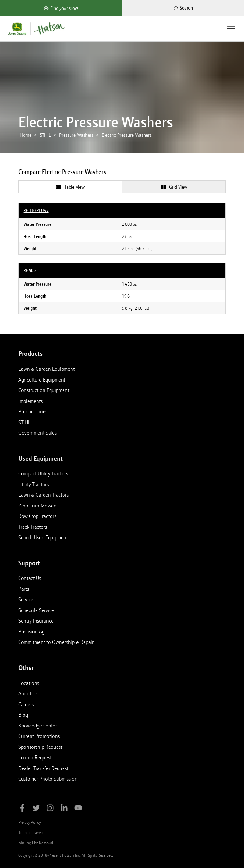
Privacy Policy (30, 822)
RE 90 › (30, 270)
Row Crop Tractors (37, 516)
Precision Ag (31, 631)
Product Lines (33, 411)
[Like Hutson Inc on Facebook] (22, 809)
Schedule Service (36, 610)
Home (26, 135)
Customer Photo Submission (48, 779)
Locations (29, 683)
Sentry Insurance (36, 621)
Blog (23, 715)
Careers (26, 704)
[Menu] (231, 29)
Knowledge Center (38, 726)
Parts (24, 589)
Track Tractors (33, 527)
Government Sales (37, 433)
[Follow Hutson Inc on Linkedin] (64, 809)
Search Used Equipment (43, 537)
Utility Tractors (34, 484)
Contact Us (30, 578)
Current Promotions (39, 736)
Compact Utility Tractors (43, 473)
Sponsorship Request (40, 747)
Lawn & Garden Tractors (44, 495)
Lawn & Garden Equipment (47, 369)
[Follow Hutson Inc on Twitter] (36, 809)
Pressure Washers (76, 135)
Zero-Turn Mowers (38, 506)
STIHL (45, 135)
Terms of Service (32, 832)
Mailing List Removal (36, 843)
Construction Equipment (44, 390)
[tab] (70, 187)
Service (26, 599)
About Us (28, 693)
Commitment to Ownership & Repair (56, 642)
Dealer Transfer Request (43, 768)
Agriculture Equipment (42, 380)
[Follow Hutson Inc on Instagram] (50, 809)
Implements (30, 401)
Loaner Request (35, 757)
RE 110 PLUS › (36, 210)
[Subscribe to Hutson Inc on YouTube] (78, 809)
